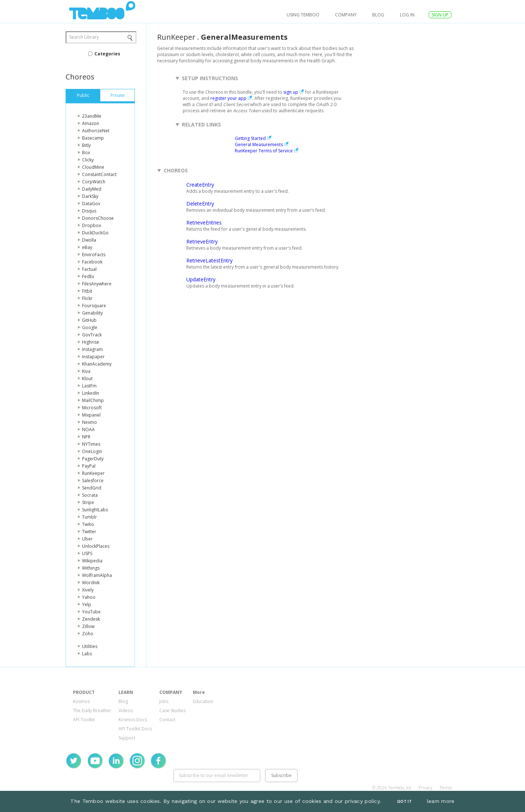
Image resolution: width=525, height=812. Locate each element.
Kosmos (81, 701)
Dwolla (89, 240)
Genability (92, 313)
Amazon (91, 123)
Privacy (425, 788)
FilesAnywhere (97, 284)
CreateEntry (200, 185)
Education (203, 701)
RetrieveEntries (204, 222)
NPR (86, 437)
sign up (291, 92)
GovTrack (92, 335)
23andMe (92, 116)
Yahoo (89, 597)
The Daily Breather (92, 710)
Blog (378, 15)
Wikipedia (92, 561)
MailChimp (93, 400)
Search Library (84, 37)
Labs (87, 654)
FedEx (88, 276)
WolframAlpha (97, 575)
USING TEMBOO (303, 15)
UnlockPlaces (96, 546)
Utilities (90, 646)
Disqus (89, 211)
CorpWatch (94, 182)
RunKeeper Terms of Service (264, 151)
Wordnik (91, 583)
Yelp (87, 604)
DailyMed (92, 189)
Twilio (88, 524)
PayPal (89, 466)
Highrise (91, 342)
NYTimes (91, 444)
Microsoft (92, 408)
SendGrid (92, 488)
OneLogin (92, 451)
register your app (228, 98)
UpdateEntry (201, 279)
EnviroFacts (94, 255)
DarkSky (90, 196)
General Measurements (259, 145)
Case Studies (172, 710)
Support (127, 738)
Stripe (88, 502)
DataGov (91, 204)
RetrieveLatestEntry (209, 260)
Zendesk (91, 619)
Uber (87, 539)
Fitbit (87, 291)
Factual (89, 269)
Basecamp (93, 138)
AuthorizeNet (96, 131)
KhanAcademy (97, 364)
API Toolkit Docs (135, 729)
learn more (441, 801)
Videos (126, 710)
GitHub (89, 320)
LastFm (89, 386)
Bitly (86, 145)
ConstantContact (99, 174)
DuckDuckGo (95, 233)
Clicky (88, 160)
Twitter (89, 532)
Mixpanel (91, 415)
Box (86, 153)
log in (407, 15)
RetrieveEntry (202, 241)
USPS (87, 553)
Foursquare (94, 306)
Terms (446, 788)
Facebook (92, 262)
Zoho (88, 634)
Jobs (164, 701)
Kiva (86, 371)
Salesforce (93, 481)
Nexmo (90, 422)
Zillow (88, 626)
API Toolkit (84, 720)
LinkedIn (91, 393)
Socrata (90, 495)
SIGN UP (440, 15)
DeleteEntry (200, 204)
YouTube (91, 612)
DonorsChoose (98, 218)
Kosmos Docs (133, 720)
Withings (91, 568)
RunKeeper (93, 473)
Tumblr (90, 517)
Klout (87, 378)
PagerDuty (93, 459)
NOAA (88, 430)
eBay (87, 247)
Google (90, 327)
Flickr (87, 298)
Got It (404, 802)
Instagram (92, 349)
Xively (88, 590)
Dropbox (92, 225)
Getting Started (250, 138)
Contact (167, 720)
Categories (107, 54)
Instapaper (93, 357)
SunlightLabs (95, 510)
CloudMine (93, 167)
